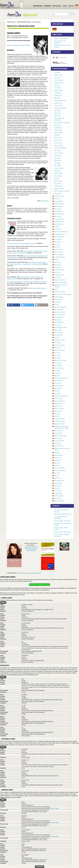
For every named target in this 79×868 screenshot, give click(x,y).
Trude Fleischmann (59, 270)
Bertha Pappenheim (60, 401)
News (65, 6)
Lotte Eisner (57, 262)
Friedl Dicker (58, 93)
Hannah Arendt (58, 75)
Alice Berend (58, 216)
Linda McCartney (59, 386)
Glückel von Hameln (60, 312)
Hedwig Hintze (58, 128)
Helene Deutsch (58, 252)
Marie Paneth (58, 161)
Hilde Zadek (57, 498)
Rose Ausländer (58, 201)
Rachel (56, 289)
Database (47, 6)
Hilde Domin (57, 98)
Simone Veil (57, 478)
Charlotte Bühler (58, 90)
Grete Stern (57, 465)
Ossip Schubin (58, 433)
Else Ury (56, 476)
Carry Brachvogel (59, 237)
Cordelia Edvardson (59, 257)
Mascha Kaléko (58, 133)
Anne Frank (57, 272)
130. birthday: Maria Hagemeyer (63, 514)
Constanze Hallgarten (60, 307)
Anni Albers (57, 73)
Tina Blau (57, 227)
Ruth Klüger (57, 343)
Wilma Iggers (58, 320)
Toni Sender (57, 443)
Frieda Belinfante (59, 80)
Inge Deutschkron (59, 255)
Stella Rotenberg (59, 168)
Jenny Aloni (57, 199)
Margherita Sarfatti (59, 424)
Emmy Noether (58, 398)
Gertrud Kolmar (58, 143)
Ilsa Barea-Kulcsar (59, 204)
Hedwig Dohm (58, 95)
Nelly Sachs (57, 171)
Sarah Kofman (58, 140)
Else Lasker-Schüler (60, 350)
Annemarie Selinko (59, 441)
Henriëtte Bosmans (59, 234)
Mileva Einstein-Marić (60, 100)
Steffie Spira (57, 460)
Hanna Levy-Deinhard (60, 360)
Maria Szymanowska (60, 470)
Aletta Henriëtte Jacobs (60, 327)
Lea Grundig (57, 302)
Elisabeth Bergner (59, 222)
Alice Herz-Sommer (59, 315)
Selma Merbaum (59, 153)
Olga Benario (58, 209)
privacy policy (27, 573)
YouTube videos (5, 665)
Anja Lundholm (58, 365)
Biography (10, 45)
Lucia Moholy (58, 156)
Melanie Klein (58, 138)
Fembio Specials (11, 22)
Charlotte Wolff (58, 493)
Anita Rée (57, 416)
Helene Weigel (58, 483)
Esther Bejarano (58, 206)
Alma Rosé (57, 414)
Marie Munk (57, 158)
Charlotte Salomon (59, 419)
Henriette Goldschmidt (60, 108)
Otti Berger (57, 85)
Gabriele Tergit (58, 186)
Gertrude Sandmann (60, 421)
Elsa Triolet (57, 473)
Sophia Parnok (58, 406)
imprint (21, 573)
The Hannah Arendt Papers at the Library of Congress (22, 243)
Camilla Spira (58, 458)
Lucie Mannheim (59, 381)
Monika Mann (58, 373)
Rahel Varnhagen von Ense (62, 191)
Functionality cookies (8, 739)
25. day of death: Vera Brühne (62, 521)
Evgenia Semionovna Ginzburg (63, 294)
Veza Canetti (58, 242)
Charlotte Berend (59, 219)
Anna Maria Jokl (58, 335)
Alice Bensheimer (59, 214)
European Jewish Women (24, 22)
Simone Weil (57, 486)
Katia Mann (57, 376)
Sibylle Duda (45, 201)
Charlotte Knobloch (59, 345)
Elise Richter (58, 166)
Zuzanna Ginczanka (60, 292)
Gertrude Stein (58, 181)
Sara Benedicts (58, 211)
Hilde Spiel (57, 453)
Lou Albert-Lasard (59, 196)
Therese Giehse (58, 106)
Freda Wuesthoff (59, 496)
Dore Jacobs (58, 325)
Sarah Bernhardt (59, 224)
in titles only (71, 15)
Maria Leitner (58, 358)
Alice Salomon (58, 176)
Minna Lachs (58, 348)
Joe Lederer (57, 355)
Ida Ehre (56, 260)
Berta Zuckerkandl (59, 501)
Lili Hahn (56, 305)
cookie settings (36, 573)
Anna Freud (57, 277)
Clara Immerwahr (59, 322)
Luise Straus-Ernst (59, 468)
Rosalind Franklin (59, 275)
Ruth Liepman (58, 363)
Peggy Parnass (58, 404)
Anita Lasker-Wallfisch (60, 148)
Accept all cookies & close (39, 585)
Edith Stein (57, 463)
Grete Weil (57, 488)
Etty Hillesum (58, 125)
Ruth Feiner (57, 265)
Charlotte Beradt (59, 83)
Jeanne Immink (58, 130)
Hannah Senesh (58, 446)
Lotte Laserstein (58, 145)
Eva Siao (56, 178)
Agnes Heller (58, 116)
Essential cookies (6, 598)
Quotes (16, 45)
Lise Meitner (57, 393)
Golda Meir (57, 391)
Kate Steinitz (58, 184)
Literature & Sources (25, 45)
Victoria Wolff (58, 194)
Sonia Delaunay (58, 249)
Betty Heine (57, 113)
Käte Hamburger (59, 310)
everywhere (71, 13)
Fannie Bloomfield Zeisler (61, 232)
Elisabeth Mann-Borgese (61, 378)
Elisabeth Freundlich (60, 280)
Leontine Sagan (58, 173)
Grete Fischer (58, 267)
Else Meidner (58, 388)
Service (71, 6)
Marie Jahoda (58, 330)
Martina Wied (58, 491)
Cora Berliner (58, 88)
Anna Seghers (58, 438)
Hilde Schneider (58, 431)
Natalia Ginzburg (59, 297)
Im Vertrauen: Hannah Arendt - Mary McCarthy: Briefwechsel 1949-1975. (27, 282)
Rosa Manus (58, 383)
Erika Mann (57, 371)
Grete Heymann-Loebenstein (62, 123)
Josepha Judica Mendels (61, 396)
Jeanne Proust (58, 411)
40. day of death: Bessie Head (62, 532)
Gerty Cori (57, 244)
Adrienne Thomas (59, 189)
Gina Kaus (57, 338)
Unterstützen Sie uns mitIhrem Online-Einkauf (31, 549)
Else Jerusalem (58, 332)
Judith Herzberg (58, 317)
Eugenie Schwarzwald (60, 436)
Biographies (38, 6)
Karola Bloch (58, 229)
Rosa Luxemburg (59, 368)
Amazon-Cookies (55, 808)
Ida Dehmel (57, 247)
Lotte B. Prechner (59, 409)
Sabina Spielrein (59, 455)
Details (3, 602)
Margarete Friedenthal (60, 282)
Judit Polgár (57, 163)
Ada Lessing (57, 150)
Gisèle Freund (58, 103)
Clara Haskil (57, 111)
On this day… (57, 6)
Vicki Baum (57, 78)
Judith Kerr (57, 135)
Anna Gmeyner (58, 299)
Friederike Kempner (59, 340)
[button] (14, 305)
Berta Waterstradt (59, 481)
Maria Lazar (57, 353)
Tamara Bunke (58, 239)
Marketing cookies (6, 790)
